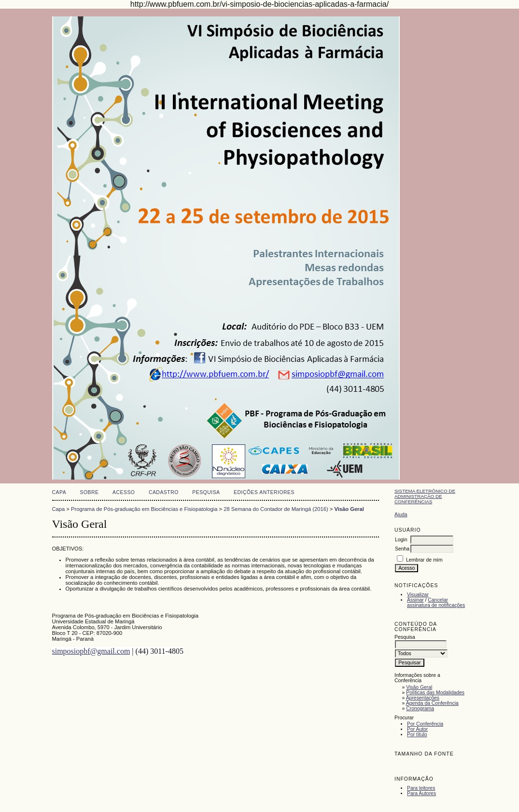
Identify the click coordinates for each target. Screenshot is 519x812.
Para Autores (421, 793)
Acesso (124, 492)
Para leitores (421, 788)
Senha (402, 549)
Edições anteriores (264, 492)
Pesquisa (206, 492)
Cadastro (164, 492)
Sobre (90, 492)
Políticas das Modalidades (435, 693)
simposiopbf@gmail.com (91, 651)
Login (401, 540)
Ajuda (401, 515)
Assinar (415, 600)
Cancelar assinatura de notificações (436, 603)
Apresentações (423, 698)
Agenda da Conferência (432, 703)
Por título (417, 735)
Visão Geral (419, 687)
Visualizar (418, 595)
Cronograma (420, 709)
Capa (59, 492)
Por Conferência (425, 724)
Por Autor (417, 729)
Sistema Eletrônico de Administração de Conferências (425, 496)
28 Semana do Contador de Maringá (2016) (276, 509)
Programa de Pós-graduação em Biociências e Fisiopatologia (144, 509)
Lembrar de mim (424, 560)
